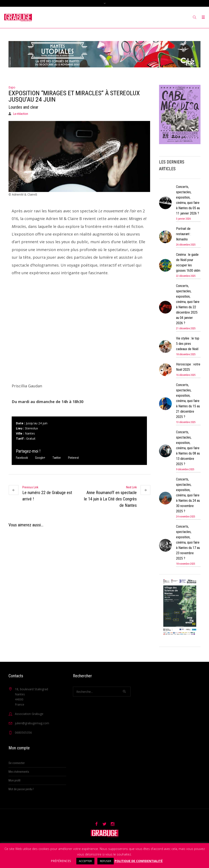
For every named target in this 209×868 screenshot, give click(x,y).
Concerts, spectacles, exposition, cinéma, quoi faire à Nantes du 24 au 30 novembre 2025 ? (188, 495)
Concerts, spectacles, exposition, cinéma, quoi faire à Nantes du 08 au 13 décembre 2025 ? (188, 448)
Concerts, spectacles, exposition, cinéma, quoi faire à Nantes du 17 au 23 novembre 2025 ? (188, 542)
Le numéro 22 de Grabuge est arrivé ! (47, 496)
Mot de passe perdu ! (21, 789)
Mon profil (14, 780)
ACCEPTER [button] (85, 861)
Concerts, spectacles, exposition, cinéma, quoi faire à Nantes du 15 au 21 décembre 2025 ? (188, 401)
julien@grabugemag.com (32, 723)
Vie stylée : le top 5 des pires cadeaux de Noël (188, 344)
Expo (12, 87)
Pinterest (73, 458)
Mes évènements (19, 772)
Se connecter (17, 763)
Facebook (22, 458)
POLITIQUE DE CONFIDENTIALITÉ (139, 861)
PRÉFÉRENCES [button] (61, 861)
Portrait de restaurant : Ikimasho (183, 234)
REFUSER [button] (106, 861)
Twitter (57, 458)
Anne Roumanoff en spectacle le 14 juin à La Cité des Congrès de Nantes (110, 499)
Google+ (40, 458)
